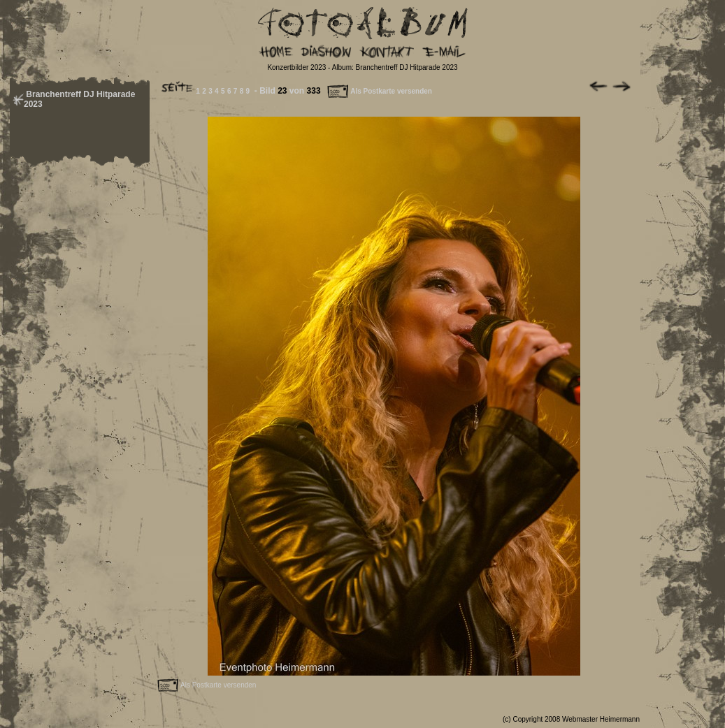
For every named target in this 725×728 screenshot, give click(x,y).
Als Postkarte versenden (379, 91)
